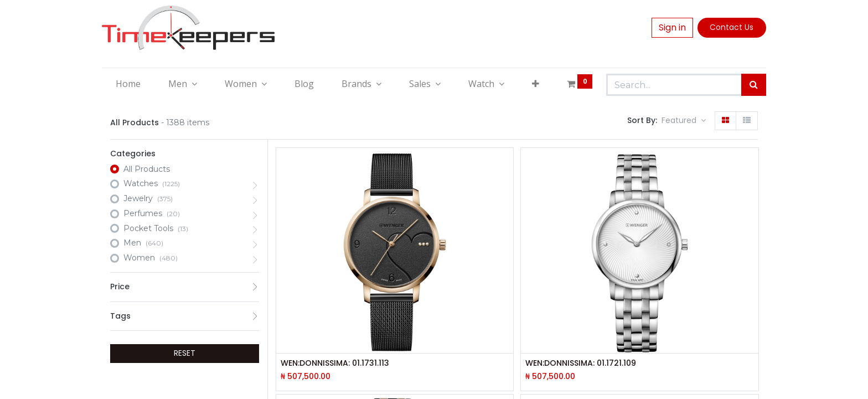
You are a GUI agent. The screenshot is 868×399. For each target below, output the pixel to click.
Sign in (672, 27)
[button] (536, 84)
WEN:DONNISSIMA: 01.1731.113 (335, 363)
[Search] (754, 85)
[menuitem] (128, 84)
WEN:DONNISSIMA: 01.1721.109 (581, 363)
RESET (185, 353)
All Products (147, 169)
